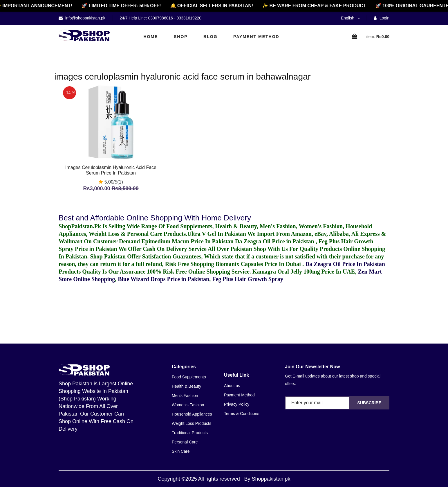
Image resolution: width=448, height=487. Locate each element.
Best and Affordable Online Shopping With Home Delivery (155, 218)
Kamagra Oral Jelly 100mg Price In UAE (304, 272)
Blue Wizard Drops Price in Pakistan (164, 279)
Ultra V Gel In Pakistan (217, 234)
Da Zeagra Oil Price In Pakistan (345, 264)
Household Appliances (192, 414)
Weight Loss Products (192, 423)
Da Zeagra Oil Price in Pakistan (275, 241)
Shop (181, 37)
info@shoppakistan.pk (85, 18)
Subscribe (369, 403)
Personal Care (185, 442)
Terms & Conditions (242, 414)
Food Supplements (189, 377)
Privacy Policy (237, 404)
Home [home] (151, 37)
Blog (210, 37)
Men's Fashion (185, 396)
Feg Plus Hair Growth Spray (248, 279)
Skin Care (181, 451)
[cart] (355, 37)
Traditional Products (190, 433)
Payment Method (256, 37)
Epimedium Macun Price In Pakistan (187, 241)
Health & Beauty (186, 386)
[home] (84, 35)
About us (232, 386)
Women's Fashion (188, 405)
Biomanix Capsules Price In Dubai (259, 264)
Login (382, 18)
